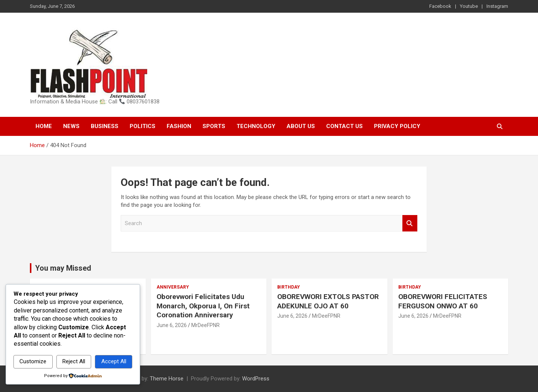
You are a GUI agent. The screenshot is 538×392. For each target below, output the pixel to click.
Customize (33, 361)
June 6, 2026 (172, 325)
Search (410, 223)
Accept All (114, 361)
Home (44, 126)
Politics (143, 126)
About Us (301, 126)
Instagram (497, 6)
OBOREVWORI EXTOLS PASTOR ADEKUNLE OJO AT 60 (328, 301)
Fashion (179, 126)
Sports (214, 126)
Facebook (440, 6)
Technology (256, 126)
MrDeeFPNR (205, 325)
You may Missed (63, 268)
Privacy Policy (397, 126)
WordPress (256, 379)
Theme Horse (167, 379)
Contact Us (344, 126)
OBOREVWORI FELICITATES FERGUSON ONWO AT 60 (443, 301)
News (71, 126)
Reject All (74, 361)
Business (105, 126)
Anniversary (173, 287)
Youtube (469, 6)
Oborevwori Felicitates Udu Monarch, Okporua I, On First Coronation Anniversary (203, 306)
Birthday (289, 287)
